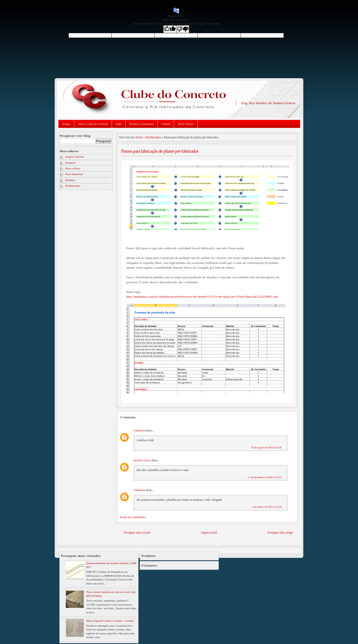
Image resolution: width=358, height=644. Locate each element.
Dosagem (70, 163)
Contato (166, 124)
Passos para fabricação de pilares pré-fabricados (160, 151)
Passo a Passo (73, 168)
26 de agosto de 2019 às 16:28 (266, 447)
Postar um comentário (133, 517)
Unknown (139, 430)
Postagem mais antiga (280, 533)
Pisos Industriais (74, 174)
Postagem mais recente (137, 533)
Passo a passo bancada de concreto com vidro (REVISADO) (111, 594)
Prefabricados (73, 186)
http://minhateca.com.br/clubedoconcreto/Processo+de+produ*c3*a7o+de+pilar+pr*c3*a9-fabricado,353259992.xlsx (202, 297)
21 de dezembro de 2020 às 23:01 (265, 477)
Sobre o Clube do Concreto (93, 124)
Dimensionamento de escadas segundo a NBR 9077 (111, 565)
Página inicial (209, 533)
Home (139, 137)
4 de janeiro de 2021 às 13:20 (267, 507)
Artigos (66, 124)
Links (119, 124)
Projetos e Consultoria (142, 124)
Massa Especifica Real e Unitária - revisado (110, 621)
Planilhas (70, 180)
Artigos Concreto (75, 157)
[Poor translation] (183, 29)
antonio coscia (142, 460)
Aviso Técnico (186, 124)
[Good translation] (170, 29)
